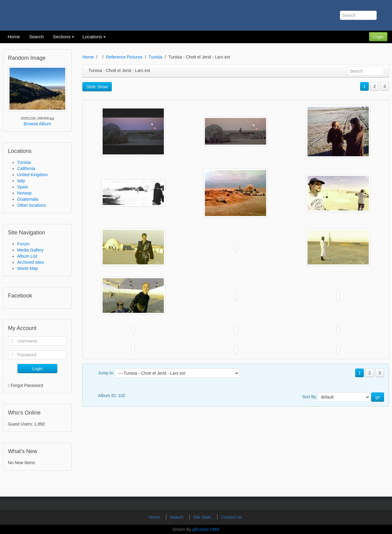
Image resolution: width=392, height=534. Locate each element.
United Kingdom (32, 175)
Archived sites (30, 262)
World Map (27, 268)
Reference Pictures (124, 57)
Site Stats (203, 517)
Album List (27, 256)
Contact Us (231, 517)
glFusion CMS (206, 529)
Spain (23, 187)
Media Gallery (30, 250)
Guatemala (28, 199)
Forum (23, 244)
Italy (21, 181)
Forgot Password (27, 385)
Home (88, 57)
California (26, 169)
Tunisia (24, 162)
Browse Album (37, 124)
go (378, 397)
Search (177, 517)
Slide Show (97, 87)
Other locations (32, 205)
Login (378, 37)
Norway (24, 193)
